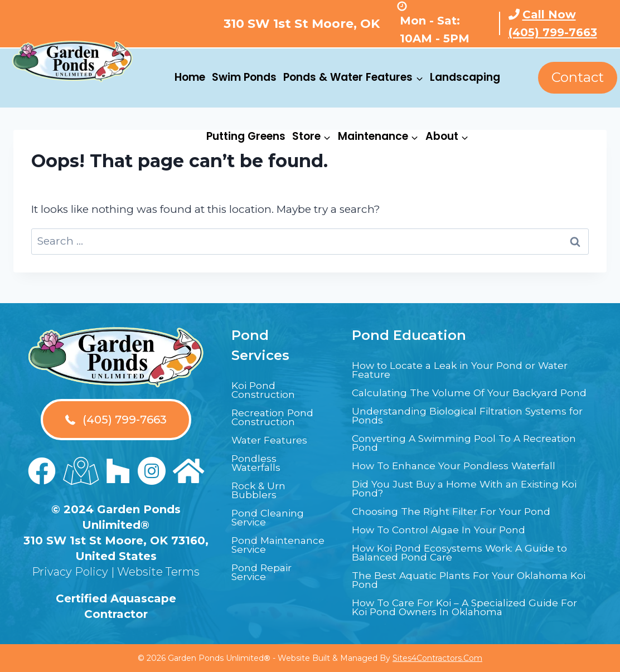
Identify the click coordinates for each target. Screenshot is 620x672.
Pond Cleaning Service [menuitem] (272, 510)
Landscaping (465, 77)
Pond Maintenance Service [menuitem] (268, 542)
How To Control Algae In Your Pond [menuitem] (448, 531)
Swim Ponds (244, 77)
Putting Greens (246, 136)
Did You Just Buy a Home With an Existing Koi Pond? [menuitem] (469, 490)
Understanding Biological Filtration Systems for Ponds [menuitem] (448, 417)
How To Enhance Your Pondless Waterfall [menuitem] (465, 467)
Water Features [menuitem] (274, 432)
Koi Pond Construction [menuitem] (268, 382)
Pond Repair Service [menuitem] (266, 573)
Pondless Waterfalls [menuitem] (259, 455)
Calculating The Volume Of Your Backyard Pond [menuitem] (466, 389)
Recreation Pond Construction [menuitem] (278, 410)
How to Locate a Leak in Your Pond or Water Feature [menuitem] (455, 362)
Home (190, 77)
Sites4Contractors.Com (437, 658)
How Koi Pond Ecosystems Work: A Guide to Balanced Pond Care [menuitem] (467, 554)
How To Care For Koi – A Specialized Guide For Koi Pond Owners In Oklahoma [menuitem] (468, 608)
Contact (578, 77)
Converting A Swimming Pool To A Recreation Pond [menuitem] (447, 444)
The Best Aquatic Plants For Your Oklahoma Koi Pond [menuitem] (443, 581)
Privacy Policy (70, 563)
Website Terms (158, 563)
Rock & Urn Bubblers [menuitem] (262, 483)
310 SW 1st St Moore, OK (302, 24)
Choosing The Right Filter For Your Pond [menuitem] (464, 513)
